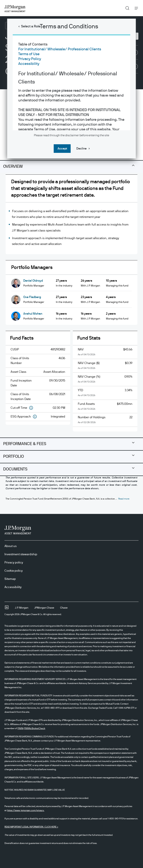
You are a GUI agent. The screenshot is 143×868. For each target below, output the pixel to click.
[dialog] (71, 434)
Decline (81, 149)
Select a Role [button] (31, 26)
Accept (62, 149)
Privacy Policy (30, 59)
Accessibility (29, 64)
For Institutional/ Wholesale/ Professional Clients (60, 49)
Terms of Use (29, 54)
